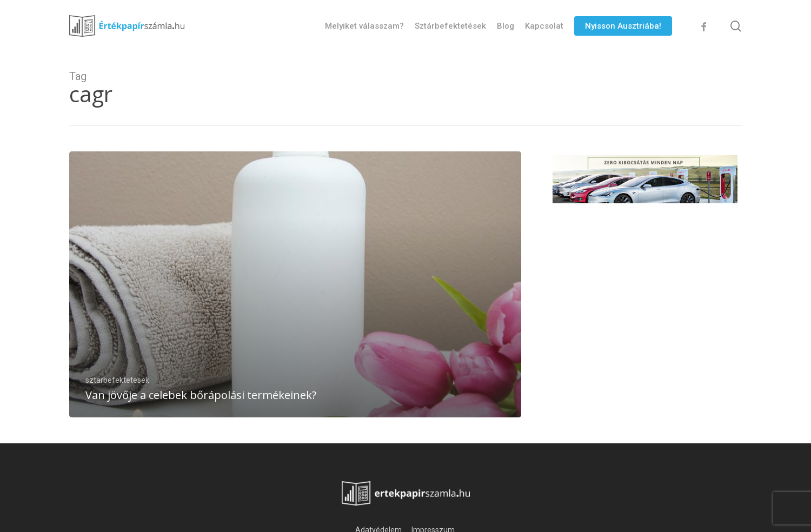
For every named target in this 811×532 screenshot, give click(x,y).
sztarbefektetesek (117, 380)
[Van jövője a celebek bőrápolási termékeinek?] (295, 284)
